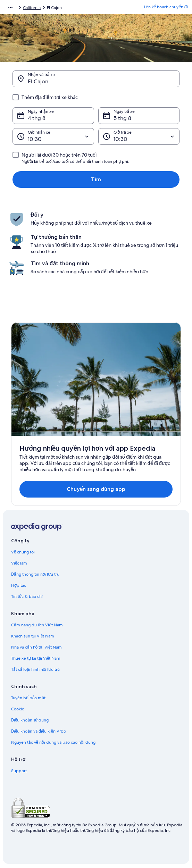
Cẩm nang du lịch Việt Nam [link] (37, 625)
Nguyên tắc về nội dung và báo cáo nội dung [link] (53, 742)
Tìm (96, 179)
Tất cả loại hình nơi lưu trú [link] (35, 669)
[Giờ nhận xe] (53, 136)
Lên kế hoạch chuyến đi (166, 7)
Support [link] (19, 771)
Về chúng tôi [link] (23, 552)
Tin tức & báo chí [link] (27, 596)
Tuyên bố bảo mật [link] (28, 698)
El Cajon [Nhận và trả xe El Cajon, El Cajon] (38, 81)
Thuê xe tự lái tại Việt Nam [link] (36, 658)
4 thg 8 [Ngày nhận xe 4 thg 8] (37, 118)
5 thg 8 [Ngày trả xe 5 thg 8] (122, 118)
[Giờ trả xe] (139, 136)
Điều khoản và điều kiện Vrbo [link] (39, 731)
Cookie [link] (18, 709)
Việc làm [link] (19, 563)
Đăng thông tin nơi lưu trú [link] (35, 574)
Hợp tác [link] (19, 585)
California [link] (32, 8)
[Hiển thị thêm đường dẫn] (10, 8)
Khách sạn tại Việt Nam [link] (33, 636)
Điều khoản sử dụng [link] (30, 720)
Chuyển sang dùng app (96, 489)
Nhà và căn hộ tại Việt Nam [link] (36, 647)
